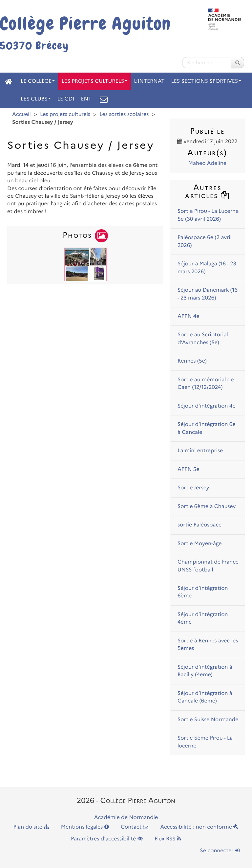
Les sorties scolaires (124, 114)
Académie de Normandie (126, 818)
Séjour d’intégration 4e (207, 406)
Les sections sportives (206, 81)
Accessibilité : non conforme (199, 827)
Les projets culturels (94, 81)
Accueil (21, 114)
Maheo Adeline (207, 163)
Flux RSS (168, 839)
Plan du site (31, 827)
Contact (135, 827)
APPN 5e (189, 469)
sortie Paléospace (199, 525)
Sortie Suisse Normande (208, 720)
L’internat (149, 81)
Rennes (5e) (192, 361)
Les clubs (36, 99)
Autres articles (207, 191)
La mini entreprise (200, 451)
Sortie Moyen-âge (200, 544)
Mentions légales (85, 827)
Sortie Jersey (193, 488)
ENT (86, 99)
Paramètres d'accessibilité (107, 839)
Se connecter (220, 851)
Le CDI (66, 99)
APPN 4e (189, 316)
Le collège (38, 81)
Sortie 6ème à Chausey (207, 507)
